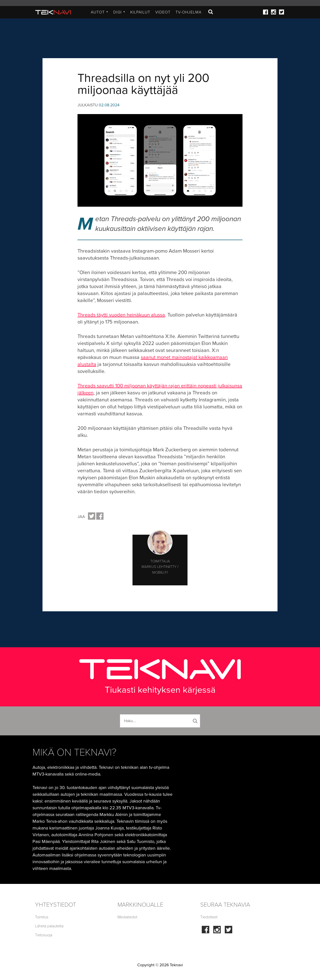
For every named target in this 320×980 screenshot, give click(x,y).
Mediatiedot (127, 917)
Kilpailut (140, 12)
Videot (163, 12)
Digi (119, 12)
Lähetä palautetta (49, 926)
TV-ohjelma (188, 12)
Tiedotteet (209, 917)
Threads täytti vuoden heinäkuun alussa (121, 315)
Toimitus (42, 917)
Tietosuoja (44, 935)
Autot (99, 12)
